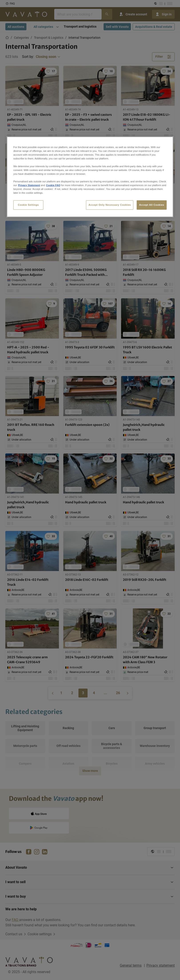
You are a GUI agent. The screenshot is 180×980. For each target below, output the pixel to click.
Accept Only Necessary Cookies (110, 205)
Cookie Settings (28, 205)
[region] (90, 177)
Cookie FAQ (53, 185)
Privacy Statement (29, 185)
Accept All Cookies (152, 205)
